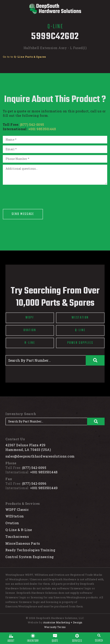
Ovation (12, 523)
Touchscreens (17, 537)
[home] (55, 9)
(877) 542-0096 (34, 483)
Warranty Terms (55, 627)
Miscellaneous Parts (23, 543)
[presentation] (33, 195)
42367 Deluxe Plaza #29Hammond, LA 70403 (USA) (28, 447)
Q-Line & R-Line (19, 530)
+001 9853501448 (42, 129)
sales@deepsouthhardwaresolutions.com (40, 456)
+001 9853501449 (44, 488)
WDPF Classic (17, 509)
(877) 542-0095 (32, 124)
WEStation (15, 516)
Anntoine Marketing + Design (63, 622)
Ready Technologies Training (30, 550)
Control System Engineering (30, 557)
